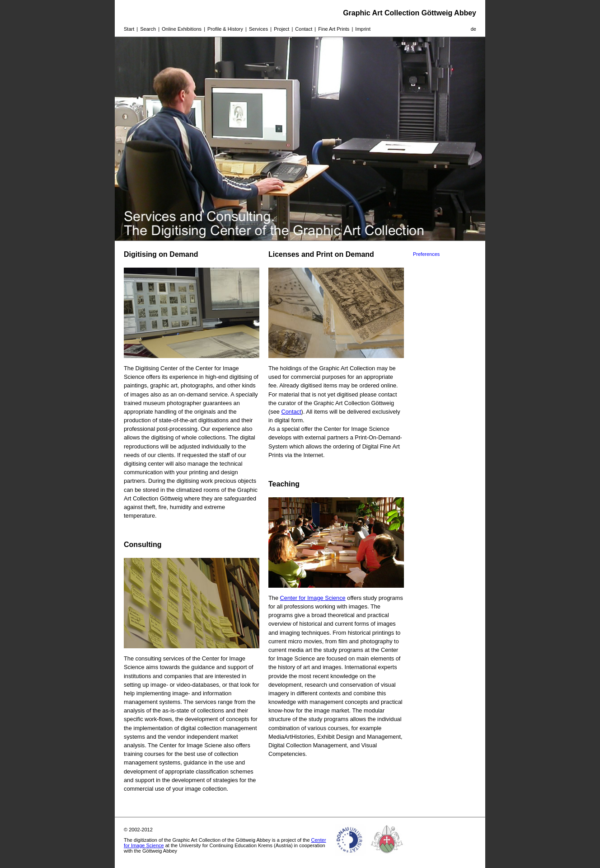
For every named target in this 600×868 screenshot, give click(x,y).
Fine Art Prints (334, 29)
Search (148, 29)
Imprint (363, 29)
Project (281, 29)
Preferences (426, 254)
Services (258, 29)
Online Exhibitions (182, 29)
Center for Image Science (313, 598)
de (473, 29)
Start (129, 29)
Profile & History (225, 29)
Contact (304, 29)
